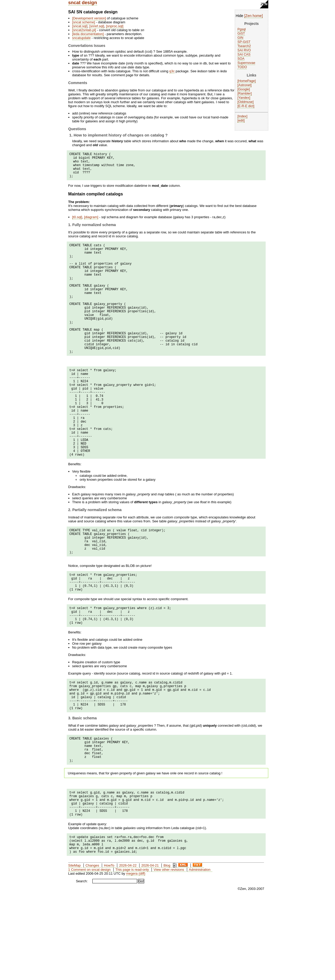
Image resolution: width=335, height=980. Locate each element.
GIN (240, 38)
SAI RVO (244, 50)
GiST (241, 34)
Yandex (244, 98)
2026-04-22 (128, 948)
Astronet (245, 85)
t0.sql (77, 223)
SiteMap (75, 948)
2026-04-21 (150, 948)
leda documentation (88, 34)
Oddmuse (246, 102)
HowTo (109, 948)
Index (242, 116)
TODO (242, 67)
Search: (82, 964)
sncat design (83, 3)
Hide (240, 16)
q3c (172, 71)
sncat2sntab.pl (84, 30)
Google (244, 89)
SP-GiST (244, 42)
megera (132, 956)
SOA (241, 59)
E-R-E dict (246, 106)
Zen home (253, 16)
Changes (92, 948)
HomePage (247, 81)
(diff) (142, 956)
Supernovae (246, 63)
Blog (167, 948)
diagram (91, 223)
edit (241, 121)
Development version (89, 18)
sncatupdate (82, 38)
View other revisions (169, 952)
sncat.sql (80, 26)
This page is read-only (132, 952)
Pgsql (242, 29)
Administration (200, 952)
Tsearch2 (244, 46)
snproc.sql (115, 26)
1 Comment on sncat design (90, 952)
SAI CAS (244, 54)
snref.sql (97, 26)
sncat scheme (83, 22)
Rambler (245, 94)
